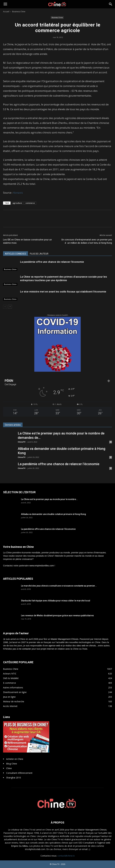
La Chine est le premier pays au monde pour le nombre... (49, 499)
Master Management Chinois (65, 639)
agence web (54, 646)
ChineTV (22, 442)
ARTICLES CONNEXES (16, 254)
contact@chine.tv (66, 856)
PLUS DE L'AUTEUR (39, 254)
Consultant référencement (19, 773)
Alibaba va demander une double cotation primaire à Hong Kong (53, 514)
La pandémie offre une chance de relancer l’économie (52, 262)
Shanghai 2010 (14, 778)
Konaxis (18, 193)
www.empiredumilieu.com (42, 566)
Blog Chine (12, 764)
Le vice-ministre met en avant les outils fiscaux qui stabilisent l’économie (63, 292)
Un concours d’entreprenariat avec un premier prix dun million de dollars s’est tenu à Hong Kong (87, 241)
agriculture (17, 203)
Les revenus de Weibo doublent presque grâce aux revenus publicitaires (57, 616)
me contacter (25, 649)
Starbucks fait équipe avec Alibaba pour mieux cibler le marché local (56, 601)
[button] (111, 4)
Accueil (6, 12)
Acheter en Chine (15, 759)
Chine (9, 768)
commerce (30, 203)
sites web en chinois (86, 646)
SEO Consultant (86, 843)
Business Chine (19, 12)
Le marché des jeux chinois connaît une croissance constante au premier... (59, 586)
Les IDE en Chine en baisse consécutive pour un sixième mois (27, 241)
